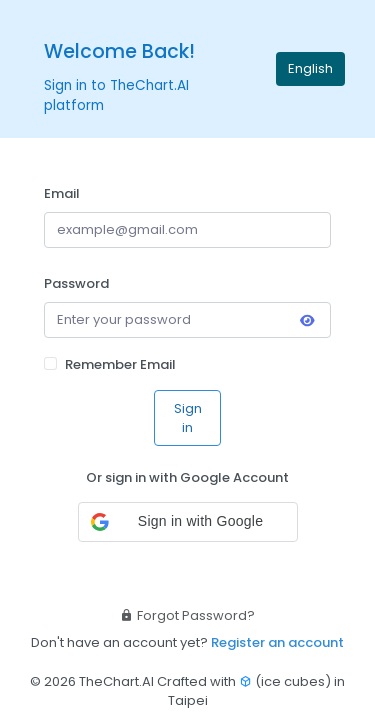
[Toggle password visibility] (307, 322)
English (310, 68)
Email (62, 193)
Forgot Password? (187, 615)
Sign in (188, 418)
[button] (188, 522)
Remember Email (120, 364)
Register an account (277, 642)
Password (76, 283)
